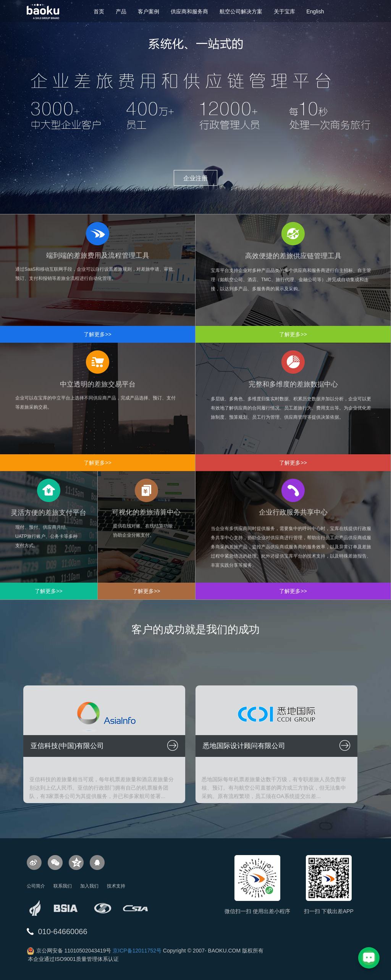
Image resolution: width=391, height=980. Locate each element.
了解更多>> (97, 334)
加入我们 (89, 886)
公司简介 (36, 886)
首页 (99, 11)
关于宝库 (284, 11)
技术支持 (116, 886)
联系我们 (63, 886)
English (315, 11)
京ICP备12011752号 (137, 951)
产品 (121, 11)
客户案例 (149, 11)
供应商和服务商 (189, 11)
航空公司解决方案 (241, 11)
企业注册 (195, 178)
